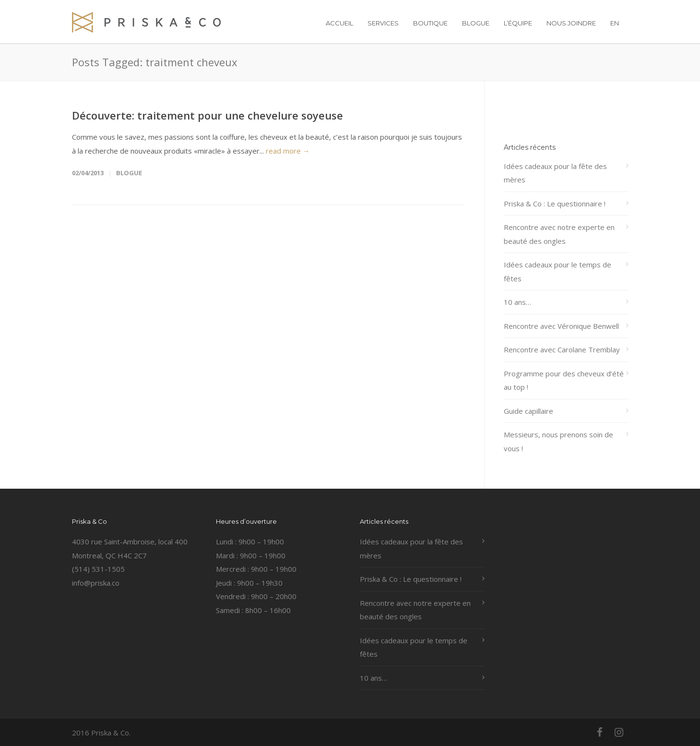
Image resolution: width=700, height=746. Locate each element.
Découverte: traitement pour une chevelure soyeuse (208, 115)
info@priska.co (96, 583)
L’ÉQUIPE (518, 23)
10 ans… (517, 302)
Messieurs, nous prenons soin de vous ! (558, 441)
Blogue (129, 173)
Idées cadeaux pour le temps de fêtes (558, 271)
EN (615, 23)
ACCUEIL (339, 23)
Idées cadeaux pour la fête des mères (555, 173)
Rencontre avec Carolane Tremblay (562, 349)
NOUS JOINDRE (571, 23)
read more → (288, 151)
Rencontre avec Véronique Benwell (561, 326)
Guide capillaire (528, 411)
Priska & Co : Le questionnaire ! (555, 204)
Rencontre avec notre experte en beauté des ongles (559, 234)
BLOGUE (476, 23)
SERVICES (383, 23)
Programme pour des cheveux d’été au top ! (564, 380)
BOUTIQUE (430, 23)
